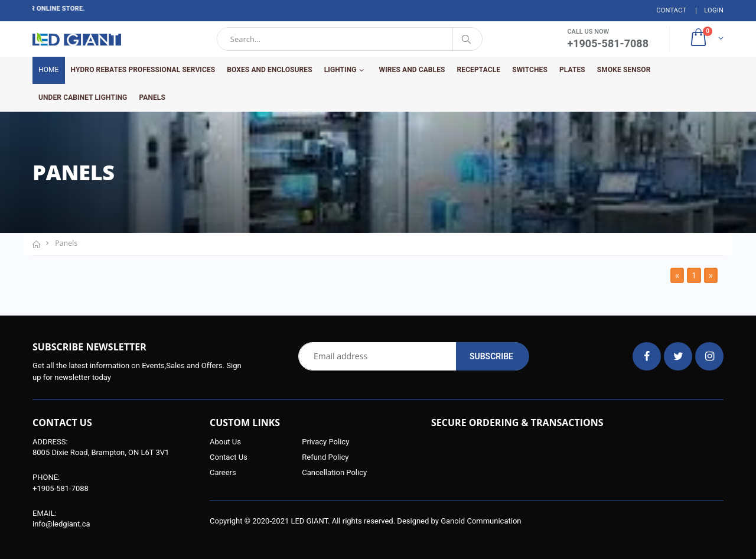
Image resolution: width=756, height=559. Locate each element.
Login (714, 10)
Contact (671, 10)
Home (49, 70)
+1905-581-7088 (61, 488)
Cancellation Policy (334, 472)
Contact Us (229, 457)
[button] (706, 39)
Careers (223, 472)
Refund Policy (325, 457)
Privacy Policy (325, 442)
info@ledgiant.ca (61, 524)
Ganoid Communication (481, 521)
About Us (225, 442)
